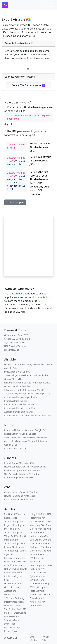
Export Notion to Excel (15, 448)
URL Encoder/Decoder (15, 346)
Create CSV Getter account (29, 85)
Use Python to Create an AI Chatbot (22, 474)
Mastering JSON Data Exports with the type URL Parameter (40, 529)
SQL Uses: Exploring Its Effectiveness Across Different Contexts (16, 602)
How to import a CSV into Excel (20, 496)
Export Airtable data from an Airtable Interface (27, 416)
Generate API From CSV (16, 335)
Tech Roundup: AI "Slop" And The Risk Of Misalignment (15, 536)
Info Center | (35, 638)
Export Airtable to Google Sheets (21, 397)
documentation (41, 297)
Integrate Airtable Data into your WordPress (26, 390)
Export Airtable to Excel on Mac (20, 408)
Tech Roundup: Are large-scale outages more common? (14, 525)
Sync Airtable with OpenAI (17, 372)
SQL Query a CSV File (15, 342)
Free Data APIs (12, 350)
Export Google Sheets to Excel (19, 478)
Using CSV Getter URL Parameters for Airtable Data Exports (41, 518)
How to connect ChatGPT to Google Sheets (25, 467)
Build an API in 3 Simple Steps (19, 500)
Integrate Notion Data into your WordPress (26, 437)
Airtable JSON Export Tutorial (19, 412)
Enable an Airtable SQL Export (19, 405)
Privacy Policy (45, 638)
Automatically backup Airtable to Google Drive (27, 394)
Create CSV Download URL (17, 339)
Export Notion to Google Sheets (20, 434)
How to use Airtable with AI (18, 386)
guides (19, 294)
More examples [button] (15, 202)
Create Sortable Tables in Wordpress (22, 492)
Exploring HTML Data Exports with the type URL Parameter (40, 551)
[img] (32, 43)
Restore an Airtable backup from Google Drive (27, 383)
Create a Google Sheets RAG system (22, 470)
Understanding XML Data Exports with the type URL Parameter (41, 540)
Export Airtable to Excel (16, 401)
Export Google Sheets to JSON (19, 463)
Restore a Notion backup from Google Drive (26, 430)
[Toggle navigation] (51, 5)
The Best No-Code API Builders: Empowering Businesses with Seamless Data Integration (15, 616)
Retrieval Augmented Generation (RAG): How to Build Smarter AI (16, 562)
